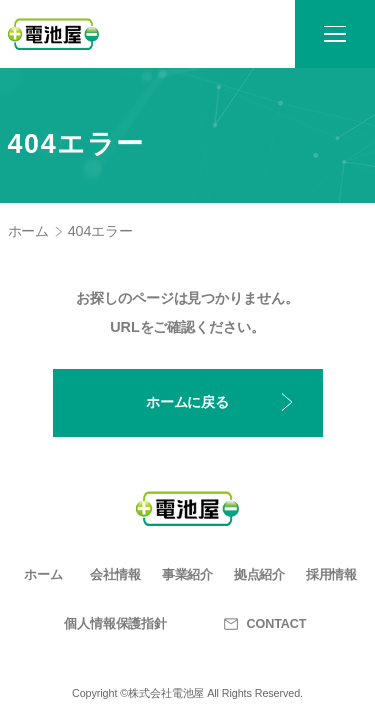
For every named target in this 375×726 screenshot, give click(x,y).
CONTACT (260, 624)
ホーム (29, 231)
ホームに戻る (187, 402)
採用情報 (332, 575)
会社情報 (116, 575)
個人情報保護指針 (115, 624)
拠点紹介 (260, 575)
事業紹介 (188, 575)
